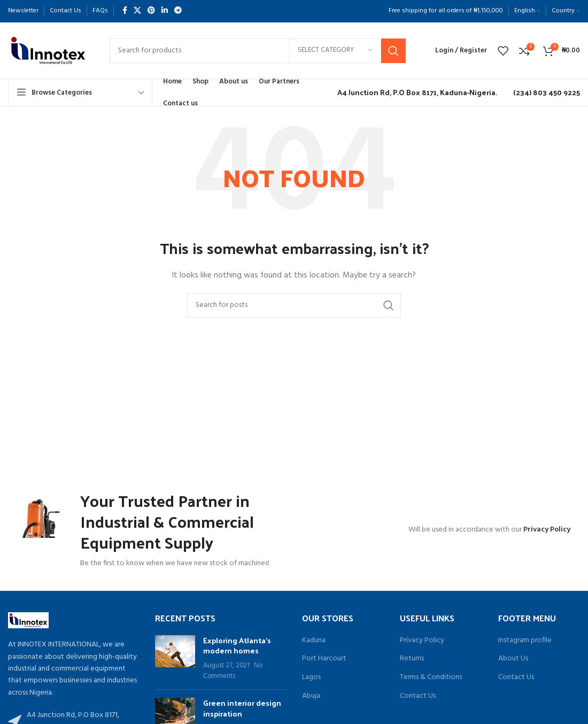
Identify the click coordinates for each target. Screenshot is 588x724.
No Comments (233, 671)
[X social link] (137, 11)
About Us (513, 659)
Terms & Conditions (431, 677)
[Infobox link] (415, 93)
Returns (412, 659)
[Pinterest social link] (151, 11)
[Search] (258, 51)
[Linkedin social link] (165, 11)
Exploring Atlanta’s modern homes (237, 646)
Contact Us (418, 696)
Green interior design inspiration (242, 708)
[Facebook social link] (125, 11)
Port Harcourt (324, 659)
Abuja (311, 696)
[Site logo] (48, 51)
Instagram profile (525, 641)
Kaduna (314, 641)
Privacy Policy (547, 530)
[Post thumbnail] (175, 658)
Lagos (311, 677)
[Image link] (28, 621)
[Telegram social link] (178, 11)
